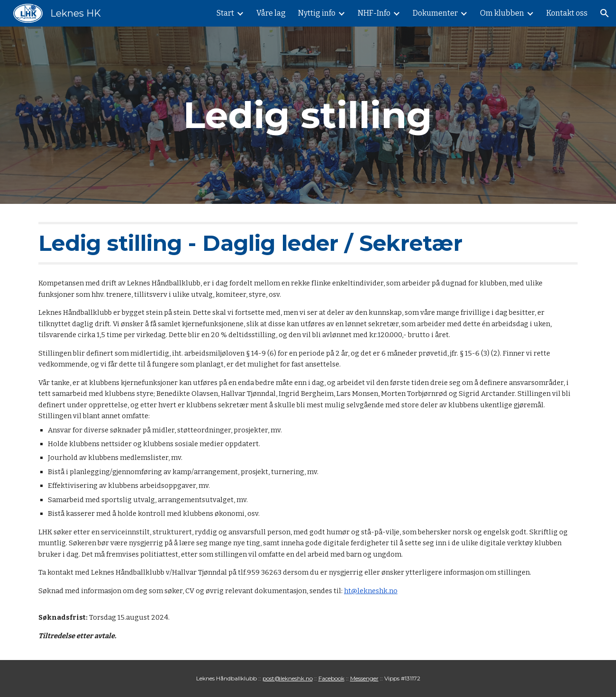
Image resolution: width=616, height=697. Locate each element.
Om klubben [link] (502, 13)
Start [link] (225, 13)
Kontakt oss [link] (567, 13)
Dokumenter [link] (435, 13)
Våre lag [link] (271, 13)
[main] (308, 115)
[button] (605, 13)
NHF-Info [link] (374, 13)
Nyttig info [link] (317, 13)
